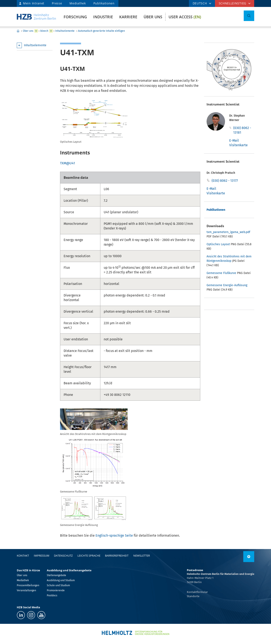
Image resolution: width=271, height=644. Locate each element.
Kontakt (23, 556)
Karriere (128, 17)
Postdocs (52, 595)
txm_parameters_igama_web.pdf (228, 232)
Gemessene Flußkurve (221, 273)
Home (18, 31)
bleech (44, 31)
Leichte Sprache (89, 556)
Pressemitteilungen (28, 585)
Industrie (103, 17)
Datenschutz (63, 556)
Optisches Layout (218, 244)
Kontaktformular (197, 592)
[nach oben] (249, 557)
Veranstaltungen (26, 590)
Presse (57, 3)
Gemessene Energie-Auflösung (227, 285)
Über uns (153, 17)
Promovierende (56, 590)
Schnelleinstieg (233, 3)
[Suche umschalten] (249, 16)
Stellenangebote (56, 575)
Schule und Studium (58, 585)
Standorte (193, 596)
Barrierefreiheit (117, 556)
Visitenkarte (238, 145)
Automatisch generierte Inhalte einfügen (101, 31)
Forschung (75, 17)
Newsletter (142, 556)
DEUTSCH (200, 3)
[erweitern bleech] (51, 31)
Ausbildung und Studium (61, 580)
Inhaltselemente (65, 31)
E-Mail (234, 140)
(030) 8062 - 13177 (225, 181)
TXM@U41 (67, 163)
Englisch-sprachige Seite (114, 535)
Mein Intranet (34, 3)
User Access (185, 17)
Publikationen (104, 3)
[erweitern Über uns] (36, 31)
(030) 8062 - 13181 (242, 130)
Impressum (42, 556)
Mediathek (78, 3)
